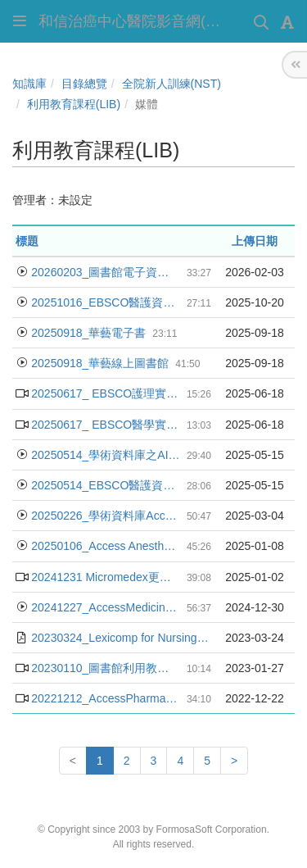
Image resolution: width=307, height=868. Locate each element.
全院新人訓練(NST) (172, 84)
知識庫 (29, 84)
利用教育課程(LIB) (74, 104)
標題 (27, 241)
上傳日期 (255, 241)
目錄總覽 (84, 84)
